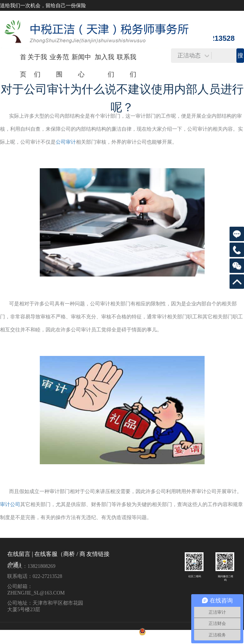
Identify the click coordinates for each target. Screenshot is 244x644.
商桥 (69, 554)
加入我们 (104, 66)
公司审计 (66, 142)
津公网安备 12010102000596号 (161, 631)
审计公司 (10, 504)
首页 (23, 66)
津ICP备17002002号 (128, 631)
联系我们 (127, 66)
